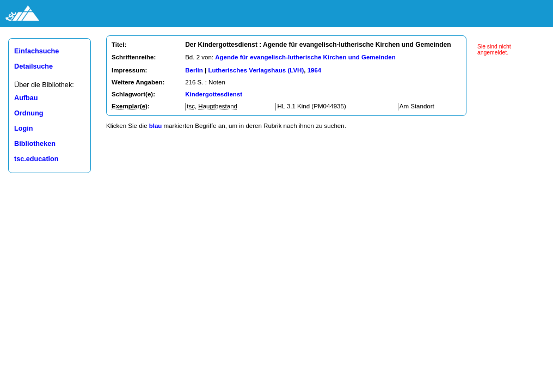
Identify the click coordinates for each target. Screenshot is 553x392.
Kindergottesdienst (214, 94)
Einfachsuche (36, 51)
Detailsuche (33, 66)
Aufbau (26, 98)
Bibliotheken (35, 144)
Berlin (194, 70)
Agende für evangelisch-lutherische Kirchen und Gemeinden (305, 57)
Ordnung (29, 113)
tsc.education (36, 159)
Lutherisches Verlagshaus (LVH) (256, 70)
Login (23, 128)
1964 (315, 70)
